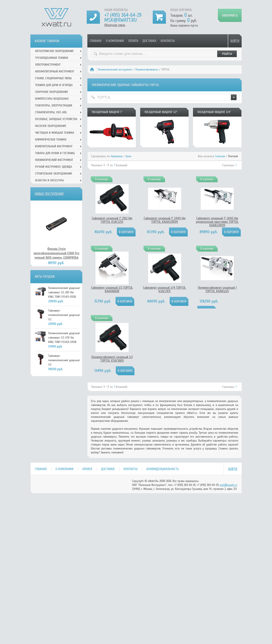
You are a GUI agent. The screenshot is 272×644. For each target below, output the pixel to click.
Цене (128, 156)
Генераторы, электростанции (54, 106)
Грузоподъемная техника (52, 58)
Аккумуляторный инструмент (55, 71)
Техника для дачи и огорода (54, 85)
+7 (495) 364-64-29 (123, 15)
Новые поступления (49, 194)
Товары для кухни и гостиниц (55, 153)
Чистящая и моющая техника (55, 133)
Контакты (168, 41)
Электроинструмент (48, 65)
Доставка (149, 41)
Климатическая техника (51, 140)
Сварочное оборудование (51, 92)
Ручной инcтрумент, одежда (53, 167)
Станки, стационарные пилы (53, 78)
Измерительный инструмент (54, 146)
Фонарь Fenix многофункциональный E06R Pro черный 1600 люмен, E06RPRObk (56, 253)
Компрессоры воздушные (52, 99)
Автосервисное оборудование (54, 51)
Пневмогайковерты (147, 69)
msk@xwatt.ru (120, 20)
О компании (115, 41)
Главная (96, 41)
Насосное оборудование (51, 126)
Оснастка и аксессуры (49, 180)
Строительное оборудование (54, 174)
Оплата (133, 41)
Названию (117, 156)
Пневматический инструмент (115, 69)
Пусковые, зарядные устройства (56, 119)
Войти (235, 41)
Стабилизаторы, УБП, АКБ (51, 112)
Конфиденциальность (163, 469)
